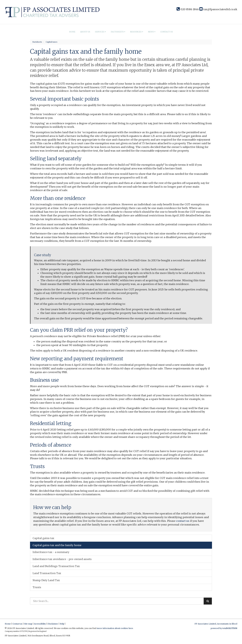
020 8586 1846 (188, 9)
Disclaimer (53, 624)
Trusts (37, 587)
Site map (28, 624)
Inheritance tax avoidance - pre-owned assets (62, 559)
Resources (137, 32)
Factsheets (118, 32)
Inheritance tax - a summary (51, 552)
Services (100, 32)
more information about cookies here (115, 628)
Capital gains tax (43, 538)
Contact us (167, 32)
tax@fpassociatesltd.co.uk (218, 9)
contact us (183, 521)
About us (85, 32)
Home (72, 32)
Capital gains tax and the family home (57, 545)
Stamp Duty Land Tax (46, 580)
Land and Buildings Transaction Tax (56, 566)
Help (62, 624)
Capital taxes (51, 42)
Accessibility (40, 624)
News (152, 32)
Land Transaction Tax (47, 573)
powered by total (224, 628)
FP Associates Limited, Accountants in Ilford (216, 624)
